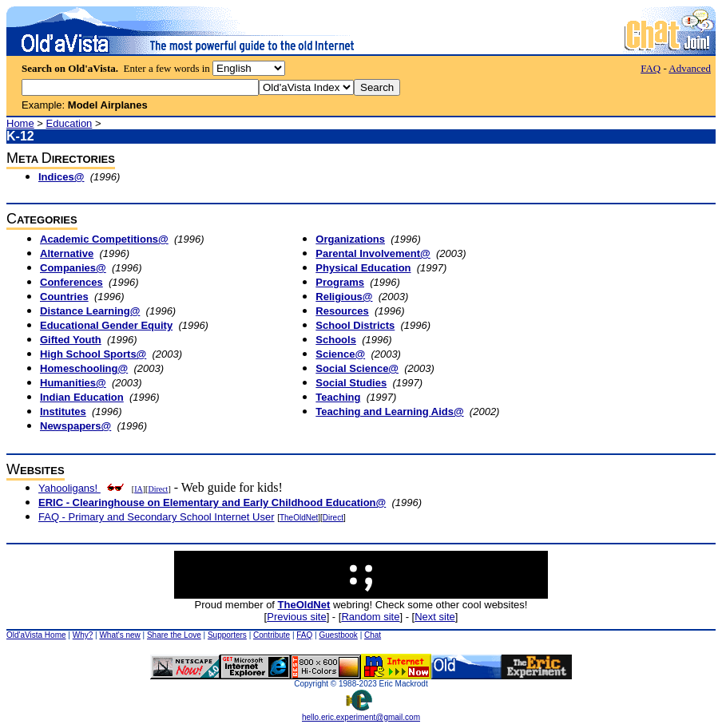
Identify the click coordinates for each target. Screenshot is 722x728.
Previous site (296, 617)
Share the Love (174, 635)
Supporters (227, 635)
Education (69, 123)
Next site (435, 617)
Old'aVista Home (36, 635)
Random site (370, 617)
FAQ (651, 68)
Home (20, 123)
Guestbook (338, 635)
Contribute (272, 635)
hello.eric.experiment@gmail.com (361, 714)
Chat (373, 635)
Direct (158, 489)
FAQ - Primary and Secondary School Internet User (157, 517)
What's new (119, 635)
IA (139, 489)
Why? (83, 635)
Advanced (690, 68)
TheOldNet (299, 518)
